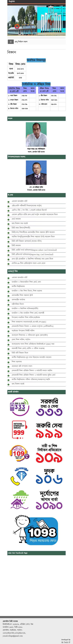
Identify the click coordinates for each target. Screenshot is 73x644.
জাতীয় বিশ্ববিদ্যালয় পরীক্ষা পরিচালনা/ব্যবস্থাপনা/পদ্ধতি (31, 380)
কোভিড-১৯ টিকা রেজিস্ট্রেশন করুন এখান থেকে (29, 263)
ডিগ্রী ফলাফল (16, 246)
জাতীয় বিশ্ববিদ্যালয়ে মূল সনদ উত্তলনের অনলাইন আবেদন (32, 357)
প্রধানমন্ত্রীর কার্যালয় (18, 300)
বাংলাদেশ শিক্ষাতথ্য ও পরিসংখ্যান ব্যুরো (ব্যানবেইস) (30, 335)
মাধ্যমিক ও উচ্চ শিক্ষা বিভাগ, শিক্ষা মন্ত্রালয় (27, 291)
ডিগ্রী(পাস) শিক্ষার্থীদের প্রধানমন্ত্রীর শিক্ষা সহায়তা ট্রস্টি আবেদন (33, 232)
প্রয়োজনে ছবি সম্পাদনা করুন (22, 366)
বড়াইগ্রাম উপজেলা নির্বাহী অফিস (23, 331)
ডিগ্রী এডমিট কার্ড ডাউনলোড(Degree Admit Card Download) (34, 250)
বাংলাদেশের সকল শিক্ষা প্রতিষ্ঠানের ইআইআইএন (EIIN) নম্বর (33, 344)
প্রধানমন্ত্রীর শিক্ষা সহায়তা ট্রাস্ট (22, 295)
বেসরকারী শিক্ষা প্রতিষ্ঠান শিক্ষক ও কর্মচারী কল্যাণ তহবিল (32, 371)
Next (63, 19)
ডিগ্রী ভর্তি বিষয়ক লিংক (20, 353)
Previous (10, 19)
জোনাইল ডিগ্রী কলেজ (27, 25)
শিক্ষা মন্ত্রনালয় (17, 362)
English (12, 1)
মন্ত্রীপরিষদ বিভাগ (18, 304)
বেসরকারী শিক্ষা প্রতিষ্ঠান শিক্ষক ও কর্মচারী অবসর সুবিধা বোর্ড (34, 375)
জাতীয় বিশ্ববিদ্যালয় (18, 286)
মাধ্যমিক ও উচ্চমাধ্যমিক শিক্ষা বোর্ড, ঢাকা (26, 282)
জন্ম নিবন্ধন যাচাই (18, 384)
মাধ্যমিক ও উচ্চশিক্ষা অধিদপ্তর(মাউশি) (25, 309)
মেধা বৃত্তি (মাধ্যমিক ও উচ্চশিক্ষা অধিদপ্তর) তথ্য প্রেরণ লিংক (32, 259)
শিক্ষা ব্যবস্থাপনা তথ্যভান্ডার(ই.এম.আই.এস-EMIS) (29, 322)
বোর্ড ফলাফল (16, 219)
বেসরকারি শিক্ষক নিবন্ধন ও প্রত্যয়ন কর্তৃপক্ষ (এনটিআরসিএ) (33, 326)
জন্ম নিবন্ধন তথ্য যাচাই (20, 223)
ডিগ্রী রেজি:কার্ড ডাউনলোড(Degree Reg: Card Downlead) (33, 254)
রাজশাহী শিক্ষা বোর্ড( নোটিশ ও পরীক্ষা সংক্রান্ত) (28, 349)
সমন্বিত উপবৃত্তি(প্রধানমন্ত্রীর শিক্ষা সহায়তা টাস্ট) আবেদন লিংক (33, 237)
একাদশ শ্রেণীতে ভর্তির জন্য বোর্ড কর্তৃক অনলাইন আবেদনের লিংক (35, 215)
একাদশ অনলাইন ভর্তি (19, 201)
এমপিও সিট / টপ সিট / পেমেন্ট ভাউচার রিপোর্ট (29, 210)
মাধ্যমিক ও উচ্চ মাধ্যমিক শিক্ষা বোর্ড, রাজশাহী (28, 313)
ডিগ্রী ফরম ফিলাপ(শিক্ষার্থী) (21, 228)
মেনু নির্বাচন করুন (21, 42)
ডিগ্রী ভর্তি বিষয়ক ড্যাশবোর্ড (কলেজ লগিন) (27, 241)
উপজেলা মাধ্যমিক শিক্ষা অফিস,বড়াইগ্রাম (26, 317)
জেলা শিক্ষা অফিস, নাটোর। (21, 340)
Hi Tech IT (66, 642)
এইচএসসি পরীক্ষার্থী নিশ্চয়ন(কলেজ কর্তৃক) (27, 206)
